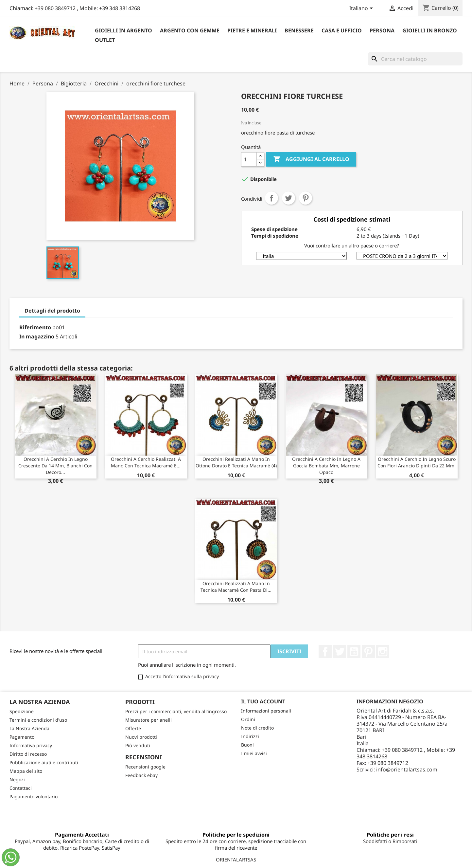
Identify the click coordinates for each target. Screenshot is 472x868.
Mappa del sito (26, 771)
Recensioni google (145, 767)
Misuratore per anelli (149, 720)
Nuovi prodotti (141, 737)
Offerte (133, 728)
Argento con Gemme (190, 30)
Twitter (340, 652)
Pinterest (306, 198)
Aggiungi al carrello (311, 159)
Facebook (325, 652)
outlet (105, 40)
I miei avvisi (254, 753)
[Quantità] (249, 159)
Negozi (17, 779)
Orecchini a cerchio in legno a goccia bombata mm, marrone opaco (326, 466)
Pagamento (22, 737)
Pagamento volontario (34, 796)
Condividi (271, 198)
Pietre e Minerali (252, 30)
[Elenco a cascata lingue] (362, 9)
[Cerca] (415, 59)
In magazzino (37, 336)
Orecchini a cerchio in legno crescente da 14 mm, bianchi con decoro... (55, 466)
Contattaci (21, 788)
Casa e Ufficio (342, 30)
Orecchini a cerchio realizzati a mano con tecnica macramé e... (146, 462)
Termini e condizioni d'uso (38, 720)
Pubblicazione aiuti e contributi (44, 762)
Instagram (383, 652)
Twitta (288, 198)
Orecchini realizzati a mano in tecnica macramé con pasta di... (236, 587)
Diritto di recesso (28, 754)
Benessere (299, 30)
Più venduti (138, 745)
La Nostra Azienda (29, 728)
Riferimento (35, 327)
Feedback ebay (141, 775)
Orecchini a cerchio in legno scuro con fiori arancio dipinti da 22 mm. (417, 462)
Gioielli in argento (123, 30)
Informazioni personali (266, 711)
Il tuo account (263, 701)
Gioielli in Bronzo (430, 30)
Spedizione (22, 711)
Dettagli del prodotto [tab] (52, 311)
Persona (382, 30)
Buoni (247, 745)
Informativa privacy (31, 745)
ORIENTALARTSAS (236, 859)
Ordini (248, 719)
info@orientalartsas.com (407, 769)
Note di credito (257, 728)
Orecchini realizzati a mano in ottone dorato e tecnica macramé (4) (236, 462)
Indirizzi (250, 736)
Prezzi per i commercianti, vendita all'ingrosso (176, 711)
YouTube (354, 652)
